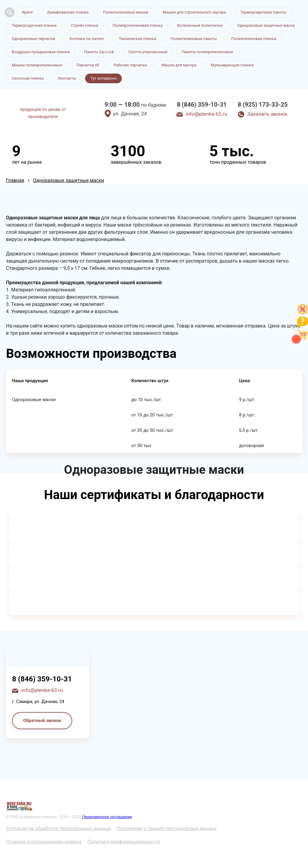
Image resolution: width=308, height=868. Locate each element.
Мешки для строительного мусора (194, 12)
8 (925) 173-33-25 (263, 105)
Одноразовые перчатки (33, 39)
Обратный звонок (42, 720)
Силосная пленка (28, 78)
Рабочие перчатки (130, 65)
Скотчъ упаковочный (148, 52)
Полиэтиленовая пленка (254, 39)
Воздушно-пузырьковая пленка (41, 52)
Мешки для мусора (179, 65)
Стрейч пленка (85, 25)
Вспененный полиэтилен (200, 25)
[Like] (303, 313)
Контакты (67, 78)
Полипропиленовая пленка (138, 25)
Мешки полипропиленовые (37, 65)
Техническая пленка (137, 39)
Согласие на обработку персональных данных (58, 828)
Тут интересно (103, 78)
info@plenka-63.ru (207, 114)
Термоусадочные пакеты (263, 12)
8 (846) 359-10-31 (202, 105)
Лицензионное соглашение (107, 817)
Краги (27, 12)
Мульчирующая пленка (232, 65)
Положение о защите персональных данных (167, 828)
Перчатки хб (88, 65)
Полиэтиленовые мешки (126, 12)
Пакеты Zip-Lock (99, 52)
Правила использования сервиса (44, 842)
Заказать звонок (267, 114)
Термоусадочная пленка (34, 25)
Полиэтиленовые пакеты (194, 39)
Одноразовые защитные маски (266, 25)
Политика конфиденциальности (124, 842)
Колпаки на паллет (87, 39)
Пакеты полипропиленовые (207, 52)
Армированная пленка (68, 12)
